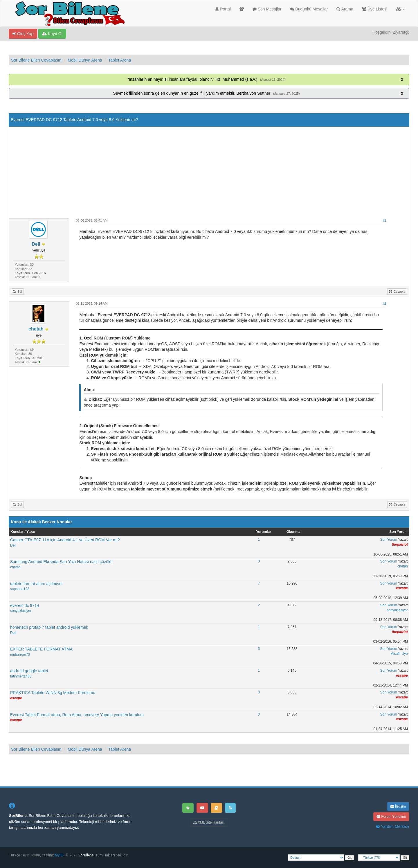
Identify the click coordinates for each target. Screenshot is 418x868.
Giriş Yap (23, 34)
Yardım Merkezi (393, 826)
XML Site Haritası (209, 822)
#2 (384, 303)
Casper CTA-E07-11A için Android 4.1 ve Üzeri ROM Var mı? (65, 540)
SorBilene (86, 855)
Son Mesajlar (267, 9)
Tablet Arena (120, 60)
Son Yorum (389, 540)
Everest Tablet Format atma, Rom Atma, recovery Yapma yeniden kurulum (77, 715)
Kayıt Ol (52, 34)
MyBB (36, 855)
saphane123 (20, 589)
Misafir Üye (399, 654)
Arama (345, 9)
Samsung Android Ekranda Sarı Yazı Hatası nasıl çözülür (62, 562)
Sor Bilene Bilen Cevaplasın (36, 60)
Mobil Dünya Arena (85, 60)
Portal (223, 9)
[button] (400, 9)
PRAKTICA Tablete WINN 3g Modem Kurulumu (53, 693)
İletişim (398, 806)
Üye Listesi (375, 9)
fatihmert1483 (21, 676)
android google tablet (29, 671)
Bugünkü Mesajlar (309, 9)
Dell (36, 244)
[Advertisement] (209, 175)
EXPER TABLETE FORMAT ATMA (41, 649)
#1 (384, 220)
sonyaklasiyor (21, 611)
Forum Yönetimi (391, 817)
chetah (36, 329)
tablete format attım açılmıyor (36, 584)
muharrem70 (20, 655)
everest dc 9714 (25, 605)
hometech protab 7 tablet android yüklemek (49, 627)
